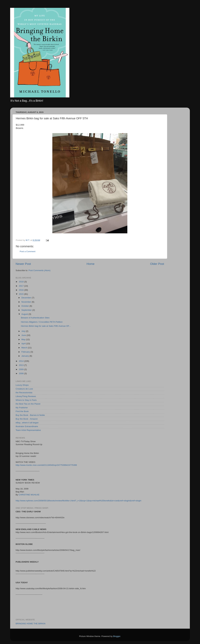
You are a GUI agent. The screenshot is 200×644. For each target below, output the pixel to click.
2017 (22, 286)
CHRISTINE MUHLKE (29, 495)
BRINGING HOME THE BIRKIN (30, 624)
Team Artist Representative (28, 430)
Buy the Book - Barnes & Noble (30, 415)
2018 (22, 282)
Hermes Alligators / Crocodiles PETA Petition (42, 322)
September (27, 310)
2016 (22, 290)
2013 (22, 365)
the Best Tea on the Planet (28, 404)
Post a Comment (28, 251)
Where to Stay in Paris (26, 400)
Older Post (157, 264)
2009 (22, 369)
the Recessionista (24, 393)
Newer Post (23, 264)
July (24, 331)
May (24, 339)
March (25, 348)
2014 (22, 361)
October (25, 306)
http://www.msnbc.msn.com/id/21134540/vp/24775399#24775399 (46, 465)
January (25, 356)
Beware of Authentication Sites (35, 318)
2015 (22, 294)
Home (90, 264)
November (27, 302)
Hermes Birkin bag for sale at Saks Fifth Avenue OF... (46, 326)
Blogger (117, 636)
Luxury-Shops (22, 385)
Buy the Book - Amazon (27, 419)
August (25, 314)
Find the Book (22, 411)
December (27, 298)
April (24, 344)
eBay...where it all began (27, 423)
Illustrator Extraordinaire (27, 426)
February (26, 352)
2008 (22, 373)
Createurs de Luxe (24, 389)
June (24, 335)
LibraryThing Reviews (26, 396)
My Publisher (22, 408)
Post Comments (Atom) (40, 270)
